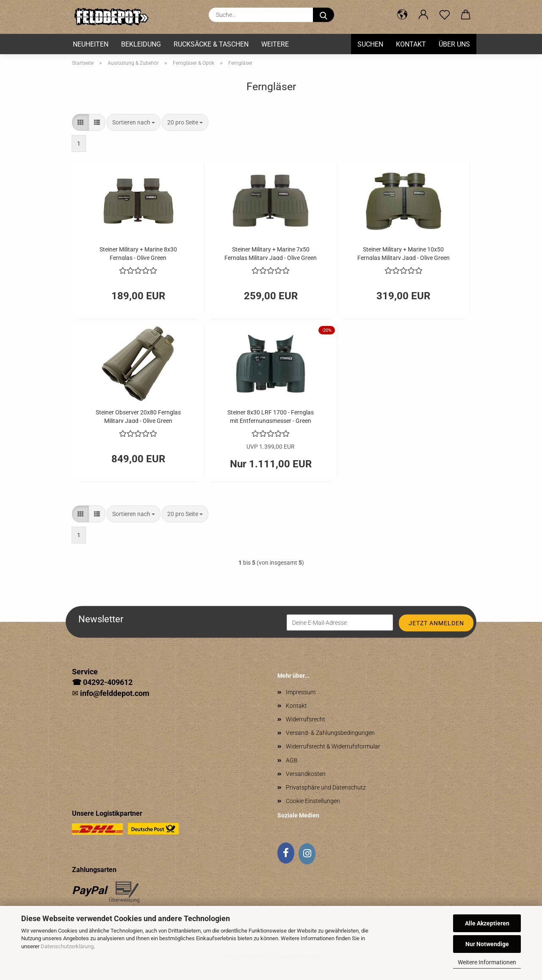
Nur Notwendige (487, 944)
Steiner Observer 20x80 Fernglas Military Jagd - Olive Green (138, 416)
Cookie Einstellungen (313, 801)
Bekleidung (141, 44)
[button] (402, 15)
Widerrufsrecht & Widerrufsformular (333, 746)
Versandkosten (306, 774)
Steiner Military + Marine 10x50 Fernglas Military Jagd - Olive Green (404, 253)
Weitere (275, 44)
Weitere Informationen (487, 962)
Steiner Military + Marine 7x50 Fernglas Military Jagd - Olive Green (271, 253)
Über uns (454, 44)
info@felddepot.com (115, 693)
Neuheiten (91, 44)
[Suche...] (324, 15)
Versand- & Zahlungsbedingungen (330, 733)
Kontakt (411, 44)
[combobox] (134, 122)
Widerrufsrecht (306, 719)
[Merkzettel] (445, 15)
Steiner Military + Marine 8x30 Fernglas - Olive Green (138, 253)
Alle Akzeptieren (487, 923)
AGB (292, 760)
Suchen (370, 44)
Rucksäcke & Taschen (211, 44)
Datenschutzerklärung (67, 946)
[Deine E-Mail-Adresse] (340, 622)
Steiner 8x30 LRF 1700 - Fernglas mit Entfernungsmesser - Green (271, 416)
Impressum (301, 692)
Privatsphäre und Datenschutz (326, 787)
